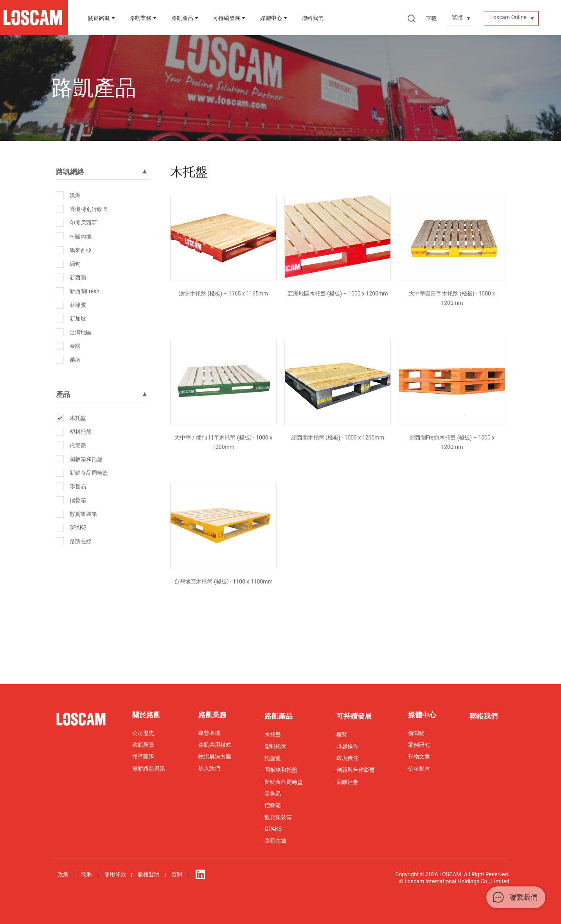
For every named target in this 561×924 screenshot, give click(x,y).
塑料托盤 (81, 432)
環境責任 (347, 758)
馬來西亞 (81, 250)
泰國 (75, 346)
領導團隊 (143, 756)
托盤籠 (78, 445)
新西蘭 (78, 277)
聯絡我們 (313, 18)
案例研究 (419, 745)
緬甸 (75, 264)
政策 (63, 874)
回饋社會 (347, 782)
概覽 (342, 735)
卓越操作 (347, 746)
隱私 (87, 874)
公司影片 (419, 768)
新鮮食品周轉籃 (89, 473)
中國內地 (81, 236)
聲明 (177, 874)
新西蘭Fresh (85, 291)
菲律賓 (78, 305)
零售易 (78, 486)
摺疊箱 (78, 500)
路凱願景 (143, 745)
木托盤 (78, 418)
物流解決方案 (215, 756)
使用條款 (115, 874)
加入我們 (209, 768)
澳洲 (75, 195)
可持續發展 (354, 716)
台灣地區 (81, 332)
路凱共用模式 (215, 745)
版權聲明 (149, 874)
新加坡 (78, 319)
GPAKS (78, 528)
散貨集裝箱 (83, 514)
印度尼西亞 (83, 223)
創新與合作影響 (356, 770)
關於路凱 (99, 18)
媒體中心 (271, 18)
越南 (75, 360)
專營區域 (209, 733)
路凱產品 (182, 18)
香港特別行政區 (89, 209)
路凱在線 (81, 541)
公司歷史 (143, 733)
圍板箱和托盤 (86, 459)
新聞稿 (416, 733)
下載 (431, 18)
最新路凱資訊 (149, 768)
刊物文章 (419, 756)
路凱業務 (140, 18)
